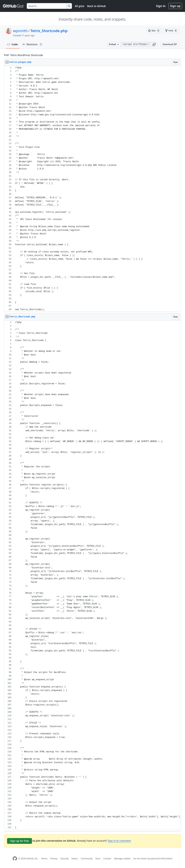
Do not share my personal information (153, 859)
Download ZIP (170, 44)
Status (75, 859)
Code (13, 44)
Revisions (33, 44)
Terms (44, 859)
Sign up (175, 6)
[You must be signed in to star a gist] (154, 31)
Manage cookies (122, 859)
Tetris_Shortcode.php (49, 31)
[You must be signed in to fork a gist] (171, 31)
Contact (107, 859)
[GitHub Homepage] (15, 859)
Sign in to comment (119, 841)
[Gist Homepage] (13, 6)
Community (87, 859)
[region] (92, 189)
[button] (154, 44)
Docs (98, 859)
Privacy (54, 859)
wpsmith (20, 31)
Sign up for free (20, 841)
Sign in (161, 6)
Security (65, 859)
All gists (80, 6)
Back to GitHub (96, 6)
